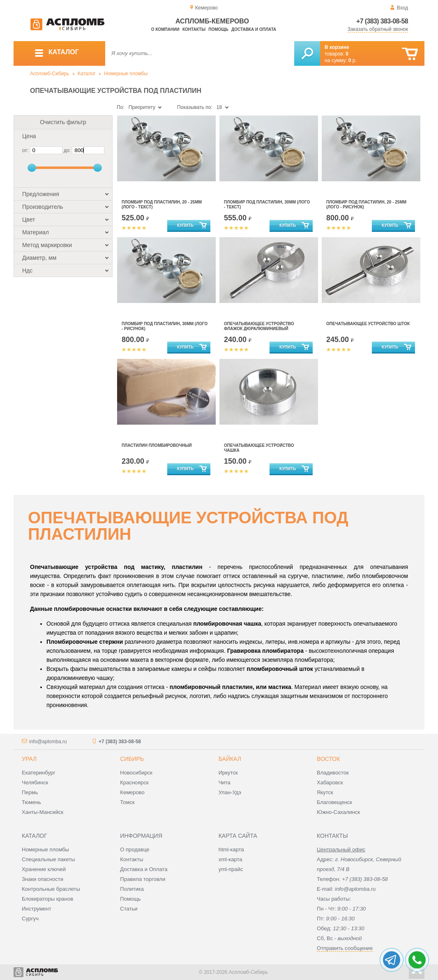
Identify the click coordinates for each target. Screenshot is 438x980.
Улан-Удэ (230, 792)
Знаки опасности (43, 879)
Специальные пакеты (48, 859)
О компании (165, 29)
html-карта (231, 849)
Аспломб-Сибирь (50, 74)
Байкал (230, 759)
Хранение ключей (44, 869)
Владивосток (333, 773)
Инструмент (37, 909)
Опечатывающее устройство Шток (368, 324)
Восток (328, 759)
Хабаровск (330, 782)
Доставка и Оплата (144, 869)
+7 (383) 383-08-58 (382, 21)
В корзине (337, 47)
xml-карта (231, 859)
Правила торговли (143, 879)
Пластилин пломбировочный (157, 445)
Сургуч (30, 919)
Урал (29, 759)
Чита (225, 782)
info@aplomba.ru (48, 742)
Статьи (129, 909)
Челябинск (35, 782)
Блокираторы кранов (47, 899)
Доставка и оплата (254, 29)
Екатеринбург (39, 773)
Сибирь (132, 759)
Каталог (87, 74)
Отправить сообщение (345, 948)
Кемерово (132, 792)
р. (353, 60)
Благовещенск (334, 802)
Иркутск (228, 773)
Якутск (325, 792)
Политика (132, 889)
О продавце (135, 849)
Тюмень (31, 802)
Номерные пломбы (126, 74)
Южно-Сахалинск (338, 812)
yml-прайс (231, 869)
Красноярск (134, 782)
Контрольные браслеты (51, 889)
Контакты (194, 29)
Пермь (30, 792)
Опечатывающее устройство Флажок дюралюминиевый (259, 326)
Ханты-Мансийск (43, 812)
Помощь (218, 29)
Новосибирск (136, 773)
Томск (127, 802)
